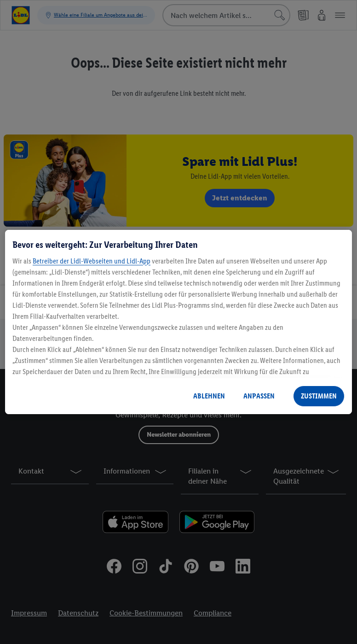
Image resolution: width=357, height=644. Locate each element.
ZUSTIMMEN (319, 396)
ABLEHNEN (209, 396)
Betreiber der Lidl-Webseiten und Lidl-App (92, 261)
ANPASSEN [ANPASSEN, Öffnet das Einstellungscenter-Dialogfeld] (259, 396)
